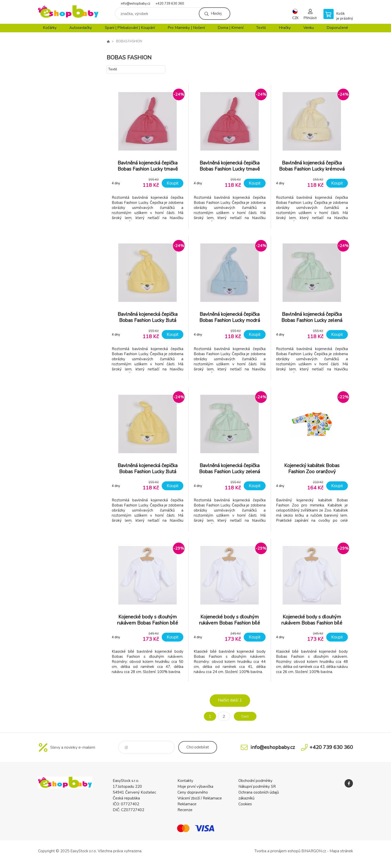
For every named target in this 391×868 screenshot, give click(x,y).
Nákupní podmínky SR (257, 787)
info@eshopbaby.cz (136, 4)
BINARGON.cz (314, 851)
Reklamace (187, 804)
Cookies (245, 804)
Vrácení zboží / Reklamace (200, 798)
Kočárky (50, 28)
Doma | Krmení (231, 28)
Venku (309, 28)
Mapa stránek (341, 851)
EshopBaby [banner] (69, 12)
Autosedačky (81, 28)
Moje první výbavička (195, 787)
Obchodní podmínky (255, 781)
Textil (261, 28)
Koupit (173, 183)
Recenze (185, 810)
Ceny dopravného (193, 792)
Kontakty (185, 781)
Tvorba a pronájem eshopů (277, 851)
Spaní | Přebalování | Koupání (130, 28)
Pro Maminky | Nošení (186, 28)
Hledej (216, 13)
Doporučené (337, 28)
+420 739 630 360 (170, 4)
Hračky (285, 28)
